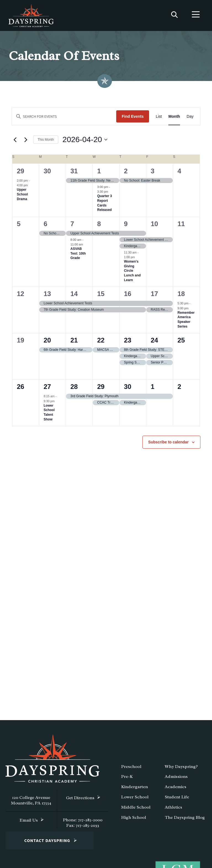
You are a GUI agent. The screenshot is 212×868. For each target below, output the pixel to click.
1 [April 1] (99, 173)
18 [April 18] (181, 296)
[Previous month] (15, 142)
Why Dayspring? (181, 769)
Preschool (131, 769)
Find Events (133, 119)
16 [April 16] (128, 296)
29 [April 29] (101, 389)
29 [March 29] (21, 173)
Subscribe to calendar (168, 445)
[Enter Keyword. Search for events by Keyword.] (64, 119)
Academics (176, 789)
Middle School (136, 809)
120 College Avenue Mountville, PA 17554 (31, 802)
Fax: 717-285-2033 (83, 828)
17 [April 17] (154, 296)
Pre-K (127, 779)
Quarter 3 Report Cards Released (104, 205)
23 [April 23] (128, 343)
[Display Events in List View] (159, 119)
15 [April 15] (101, 296)
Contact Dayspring (47, 843)
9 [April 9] (126, 226)
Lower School (135, 799)
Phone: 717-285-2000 (83, 822)
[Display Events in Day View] (190, 119)
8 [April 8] (99, 226)
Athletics (173, 809)
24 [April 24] (154, 343)
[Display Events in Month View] (174, 119)
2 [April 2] (126, 173)
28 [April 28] (74, 389)
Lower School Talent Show (49, 415)
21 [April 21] (74, 343)
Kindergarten (135, 789)
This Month (46, 142)
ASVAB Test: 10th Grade (78, 256)
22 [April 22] (101, 343)
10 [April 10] (154, 226)
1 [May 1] (153, 389)
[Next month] (26, 142)
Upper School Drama (22, 197)
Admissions (176, 779)
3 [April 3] (153, 173)
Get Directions (80, 800)
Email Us (29, 822)
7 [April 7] (72, 226)
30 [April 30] (128, 389)
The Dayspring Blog (185, 820)
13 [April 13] (47, 296)
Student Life (177, 799)
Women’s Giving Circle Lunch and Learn (132, 273)
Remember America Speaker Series (186, 322)
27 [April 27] (47, 389)
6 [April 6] (45, 226)
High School (134, 820)
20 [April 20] (47, 343)
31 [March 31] (74, 173)
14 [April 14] (74, 296)
